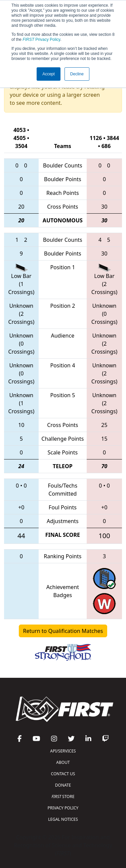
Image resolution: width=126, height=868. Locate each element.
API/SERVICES (63, 751)
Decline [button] (77, 74)
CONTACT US (63, 774)
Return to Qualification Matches (63, 631)
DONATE (63, 785)
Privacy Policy (41, 40)
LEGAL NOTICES (63, 819)
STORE (63, 797)
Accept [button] (49, 74)
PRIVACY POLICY (63, 808)
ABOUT (63, 762)
